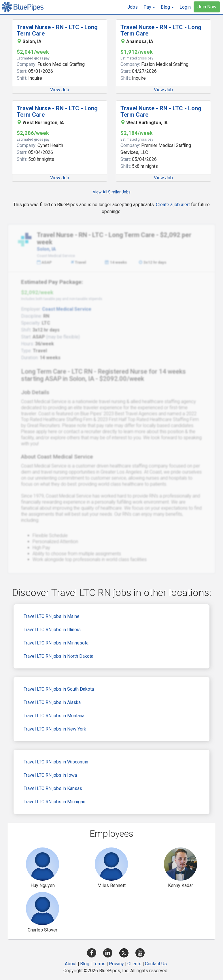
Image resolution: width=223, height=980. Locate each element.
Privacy (116, 964)
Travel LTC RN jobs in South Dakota (59, 689)
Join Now (207, 7)
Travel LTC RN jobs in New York (55, 729)
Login (185, 7)
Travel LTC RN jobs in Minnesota (56, 643)
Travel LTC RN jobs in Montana (54, 716)
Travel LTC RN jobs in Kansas (53, 788)
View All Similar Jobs (112, 192)
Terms (99, 964)
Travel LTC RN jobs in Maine (52, 616)
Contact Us (156, 964)
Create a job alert (173, 205)
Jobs (133, 7)
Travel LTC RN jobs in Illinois (52, 630)
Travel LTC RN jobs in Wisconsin (56, 762)
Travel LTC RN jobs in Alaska (52, 702)
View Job (60, 90)
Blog (85, 964)
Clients (134, 964)
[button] (149, 7)
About (71, 964)
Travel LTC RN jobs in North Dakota (58, 656)
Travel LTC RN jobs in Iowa (50, 775)
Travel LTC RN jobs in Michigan (54, 802)
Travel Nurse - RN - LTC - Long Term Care (57, 30)
